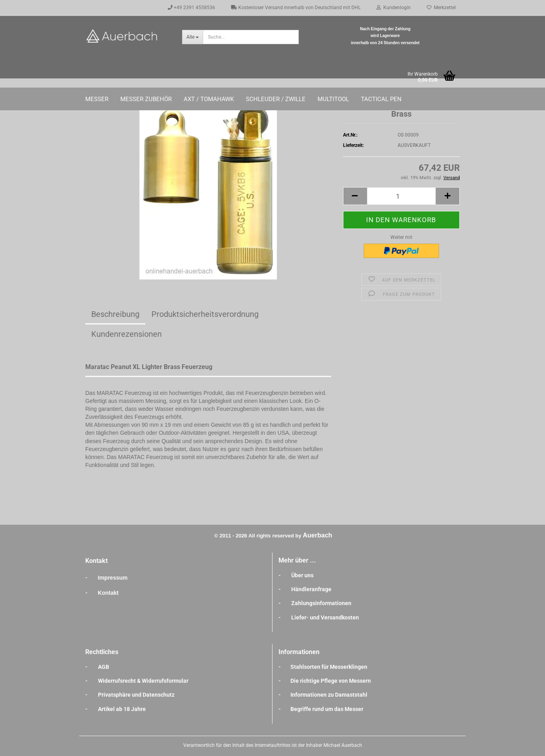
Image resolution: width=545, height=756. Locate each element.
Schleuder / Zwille (276, 99)
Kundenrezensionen (126, 334)
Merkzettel (441, 8)
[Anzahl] (401, 196)
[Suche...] (192, 37)
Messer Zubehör (146, 99)
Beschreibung (115, 314)
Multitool (333, 99)
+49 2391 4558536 (191, 8)
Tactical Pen (381, 99)
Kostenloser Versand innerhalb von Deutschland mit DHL (296, 8)
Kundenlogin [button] (394, 8)
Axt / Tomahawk (209, 99)
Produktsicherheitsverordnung (205, 314)
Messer (97, 99)
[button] (355, 196)
